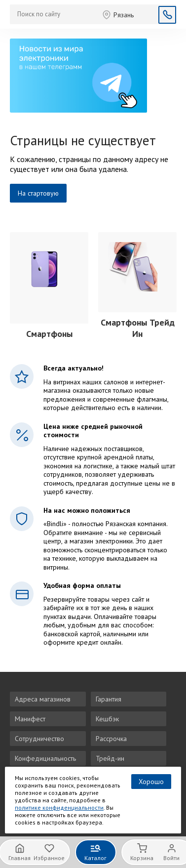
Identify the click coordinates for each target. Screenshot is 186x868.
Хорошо (151, 782)
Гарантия (109, 699)
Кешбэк (107, 719)
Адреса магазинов (43, 699)
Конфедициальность (45, 758)
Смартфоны (49, 334)
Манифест (30, 719)
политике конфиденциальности (59, 807)
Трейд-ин (110, 758)
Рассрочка (111, 739)
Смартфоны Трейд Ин (138, 328)
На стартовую (38, 193)
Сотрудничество (39, 739)
